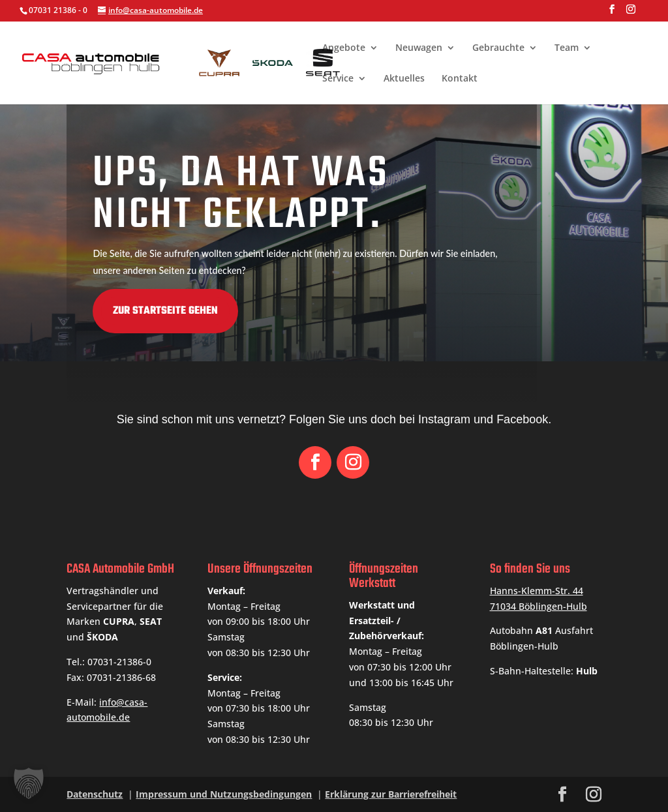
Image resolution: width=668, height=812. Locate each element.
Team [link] (567, 48)
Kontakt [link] (460, 79)
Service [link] (338, 79)
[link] (247, 62)
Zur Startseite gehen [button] (82, 311)
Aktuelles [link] (404, 79)
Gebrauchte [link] (498, 48)
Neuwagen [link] (419, 48)
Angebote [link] (344, 48)
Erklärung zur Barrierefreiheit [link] (391, 794)
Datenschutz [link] (95, 794)
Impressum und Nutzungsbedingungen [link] (224, 794)
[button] (612, 13)
